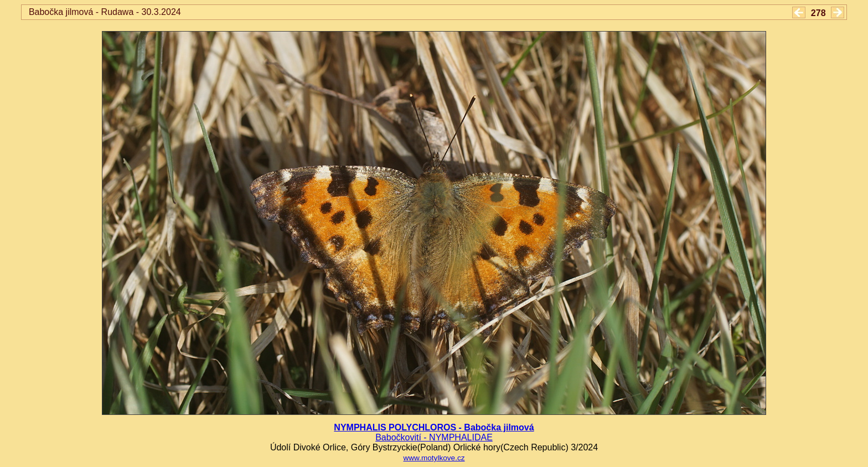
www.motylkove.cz (434, 458)
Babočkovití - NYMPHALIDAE (434, 437)
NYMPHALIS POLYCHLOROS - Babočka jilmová (434, 427)
